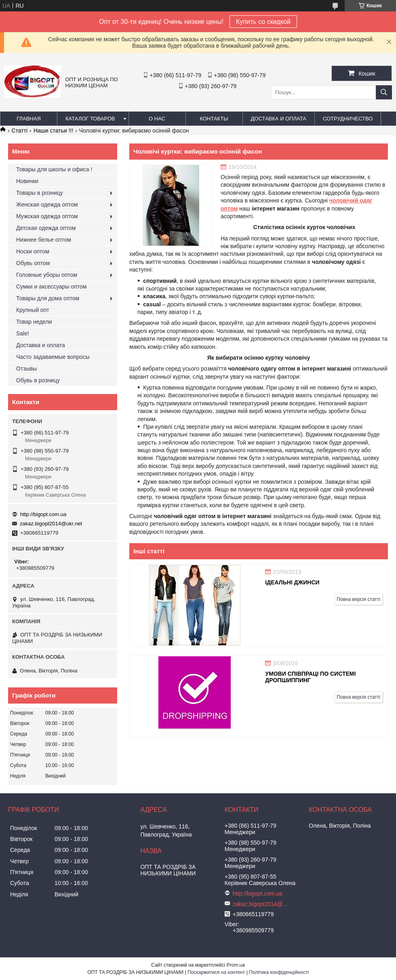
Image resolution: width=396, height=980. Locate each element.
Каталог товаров (90, 119)
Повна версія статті (358, 599)
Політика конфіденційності (279, 972)
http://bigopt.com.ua (43, 514)
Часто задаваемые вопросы (53, 357)
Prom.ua (236, 965)
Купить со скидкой (263, 22)
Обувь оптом (33, 263)
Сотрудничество (348, 119)
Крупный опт (33, 310)
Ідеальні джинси (292, 582)
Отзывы (26, 369)
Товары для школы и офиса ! (54, 169)
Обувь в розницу (38, 380)
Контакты (214, 119)
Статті (19, 131)
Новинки (27, 181)
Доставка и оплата (279, 119)
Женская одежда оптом (47, 204)
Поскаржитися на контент (216, 972)
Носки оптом (33, 251)
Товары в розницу (40, 193)
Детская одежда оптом (46, 228)
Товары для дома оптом (48, 298)
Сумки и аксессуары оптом (51, 287)
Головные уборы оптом (47, 275)
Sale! (23, 333)
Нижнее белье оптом (44, 240)
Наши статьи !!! (54, 131)
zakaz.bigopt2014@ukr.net (51, 524)
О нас (157, 119)
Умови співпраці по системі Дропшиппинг (310, 677)
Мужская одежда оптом (47, 216)
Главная (29, 119)
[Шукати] (384, 92)
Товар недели (34, 322)
